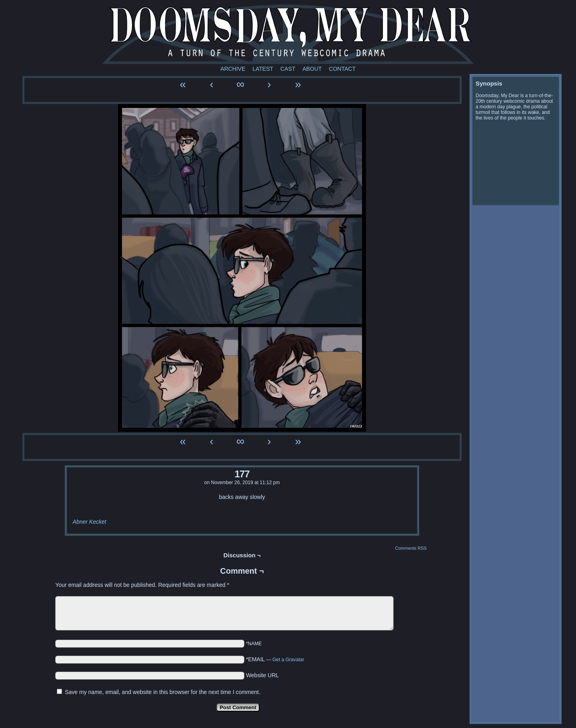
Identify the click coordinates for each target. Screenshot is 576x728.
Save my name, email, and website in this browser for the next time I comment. (163, 692)
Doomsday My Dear (288, 34)
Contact (342, 69)
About (312, 69)
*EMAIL (275, 659)
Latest (263, 69)
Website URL (262, 675)
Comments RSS (411, 548)
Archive (233, 69)
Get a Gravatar (288, 660)
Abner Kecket (90, 522)
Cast (288, 69)
